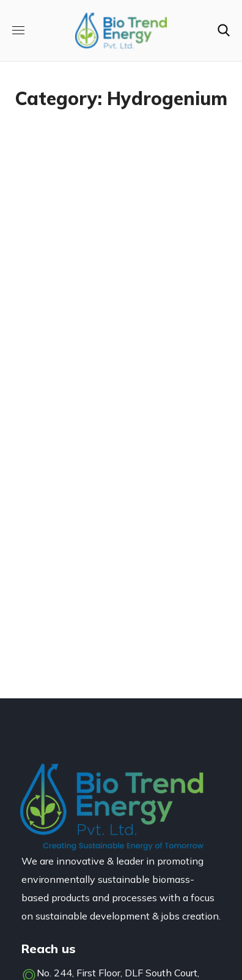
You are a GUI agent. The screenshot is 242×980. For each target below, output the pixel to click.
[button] (224, 31)
